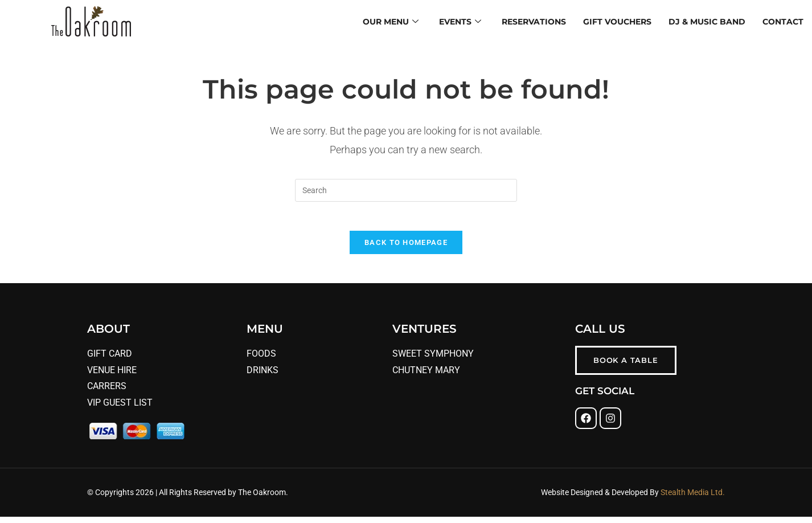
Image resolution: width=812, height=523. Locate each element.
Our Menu (391, 22)
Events (460, 22)
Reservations (534, 21)
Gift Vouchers (617, 21)
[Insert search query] (406, 190)
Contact (783, 21)
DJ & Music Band (707, 21)
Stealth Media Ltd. (692, 498)
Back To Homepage (406, 248)
